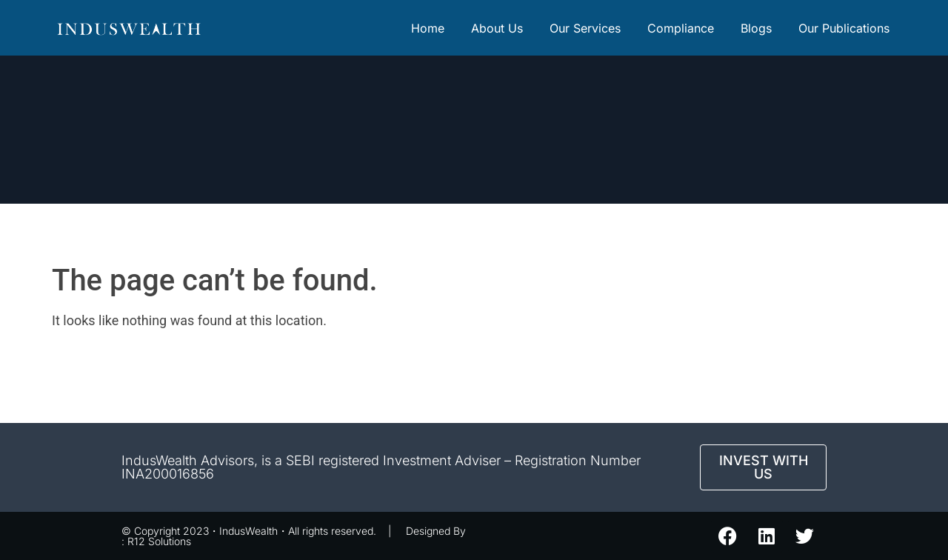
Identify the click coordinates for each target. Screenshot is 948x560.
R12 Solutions (159, 541)
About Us (497, 28)
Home (428, 28)
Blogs (756, 28)
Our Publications (844, 28)
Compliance (681, 28)
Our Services (585, 28)
